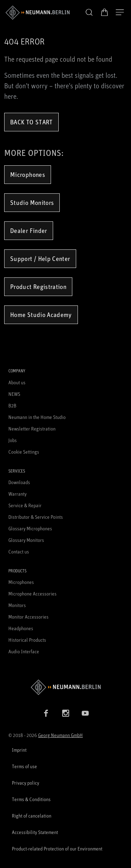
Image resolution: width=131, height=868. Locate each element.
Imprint (19, 750)
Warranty (17, 494)
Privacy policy (26, 783)
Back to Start (31, 122)
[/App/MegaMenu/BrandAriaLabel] (38, 13)
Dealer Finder (29, 230)
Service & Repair (25, 505)
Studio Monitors (32, 202)
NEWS (14, 394)
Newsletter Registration (32, 429)
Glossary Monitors (26, 540)
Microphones (28, 174)
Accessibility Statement (35, 832)
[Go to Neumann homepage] (65, 687)
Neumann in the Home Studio (37, 417)
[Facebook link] (46, 713)
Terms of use (24, 766)
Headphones (21, 628)
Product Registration (38, 287)
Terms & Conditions (31, 799)
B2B (12, 405)
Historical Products (27, 640)
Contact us (19, 552)
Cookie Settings (24, 452)
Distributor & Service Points (36, 517)
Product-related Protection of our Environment (57, 849)
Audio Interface (24, 651)
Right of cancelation (32, 816)
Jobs (13, 440)
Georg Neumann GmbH (60, 735)
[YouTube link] (85, 713)
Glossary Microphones (30, 528)
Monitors (17, 605)
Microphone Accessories (32, 594)
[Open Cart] (104, 12)
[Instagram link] (66, 713)
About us (17, 382)
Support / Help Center (40, 259)
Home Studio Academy (41, 315)
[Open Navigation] (120, 13)
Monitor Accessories (28, 617)
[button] (89, 13)
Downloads (19, 482)
